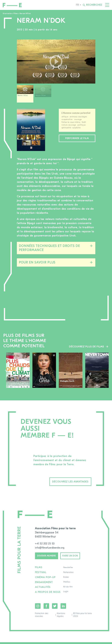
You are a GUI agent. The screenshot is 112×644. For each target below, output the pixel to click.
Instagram (38, 608)
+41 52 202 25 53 (46, 544)
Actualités (43, 589)
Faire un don (77, 557)
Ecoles (66, 580)
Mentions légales (61, 617)
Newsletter (69, 570)
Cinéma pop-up (45, 580)
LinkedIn (63, 608)
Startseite (7, 13)
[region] (56, 95)
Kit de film (68, 589)
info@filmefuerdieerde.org (52, 548)
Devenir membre (49, 557)
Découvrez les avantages (64, 482)
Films (16, 13)
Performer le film (77, 141)
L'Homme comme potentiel (76, 113)
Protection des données (42, 617)
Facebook (46, 608)
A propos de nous (48, 594)
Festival (41, 575)
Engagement (44, 584)
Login (66, 594)
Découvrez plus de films (86, 346)
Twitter (55, 608)
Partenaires (69, 575)
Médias (67, 584)
